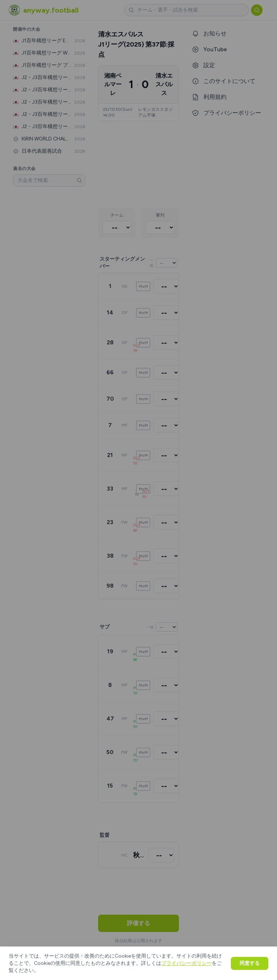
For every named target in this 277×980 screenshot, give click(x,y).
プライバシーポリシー (186, 963)
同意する (250, 963)
